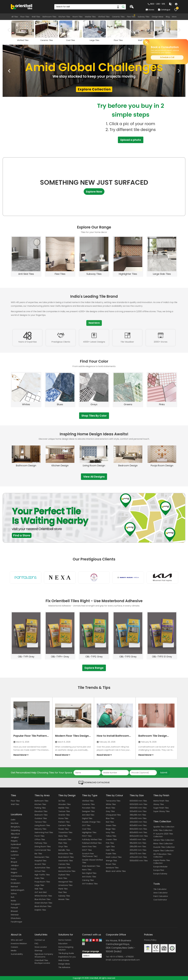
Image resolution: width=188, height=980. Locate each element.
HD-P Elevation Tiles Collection (162, 855)
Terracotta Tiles (113, 801)
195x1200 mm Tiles (138, 843)
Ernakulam (16, 883)
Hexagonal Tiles (65, 882)
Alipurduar (15, 834)
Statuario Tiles (65, 839)
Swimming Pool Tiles (44, 832)
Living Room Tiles (42, 825)
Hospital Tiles (40, 861)
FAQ (36, 944)
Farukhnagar (17, 922)
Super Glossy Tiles (161, 811)
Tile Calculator (160, 889)
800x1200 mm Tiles (138, 829)
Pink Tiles (110, 843)
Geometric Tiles (66, 861)
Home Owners (65, 940)
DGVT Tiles (87, 850)
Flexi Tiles (131, 17)
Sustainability (17, 954)
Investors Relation (19, 944)
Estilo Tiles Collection (163, 830)
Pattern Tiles (64, 822)
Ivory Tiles (110, 832)
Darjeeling (15, 830)
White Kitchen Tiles (43, 896)
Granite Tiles (64, 815)
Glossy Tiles (159, 804)
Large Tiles (39, 885)
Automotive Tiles (42, 868)
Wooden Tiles (64, 804)
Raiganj (14, 841)
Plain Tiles (63, 843)
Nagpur (14, 872)
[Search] (123, 7)
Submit (164, 773)
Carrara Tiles (64, 864)
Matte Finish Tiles (161, 801)
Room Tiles (78, 17)
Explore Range (94, 668)
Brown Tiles (111, 864)
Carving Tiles (88, 880)
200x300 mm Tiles (138, 850)
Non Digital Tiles (89, 873)
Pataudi (14, 908)
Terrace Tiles (40, 822)
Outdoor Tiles (41, 818)
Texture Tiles (64, 811)
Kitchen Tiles (64, 17)
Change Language (91, 951)
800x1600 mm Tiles (138, 832)
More (174, 17)
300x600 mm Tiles (138, 811)
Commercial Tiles (43, 850)
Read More (94, 323)
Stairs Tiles (39, 878)
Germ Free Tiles (89, 847)
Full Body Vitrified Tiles (92, 839)
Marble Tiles (90, 17)
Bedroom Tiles (41, 815)
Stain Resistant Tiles (91, 866)
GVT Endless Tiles (90, 884)
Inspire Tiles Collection (164, 851)
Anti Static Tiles (89, 877)
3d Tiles (62, 801)
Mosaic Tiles (64, 899)
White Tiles (111, 804)
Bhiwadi (14, 911)
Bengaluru (15, 827)
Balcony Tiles (40, 829)
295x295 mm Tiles (138, 847)
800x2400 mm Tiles (139, 836)
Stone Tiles (63, 818)
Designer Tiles (88, 811)
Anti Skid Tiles (88, 815)
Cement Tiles (64, 825)
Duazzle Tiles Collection (164, 847)
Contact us (40, 940)
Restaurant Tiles (42, 857)
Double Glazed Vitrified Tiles (92, 861)
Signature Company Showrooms (44, 955)
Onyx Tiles (63, 847)
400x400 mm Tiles (138, 857)
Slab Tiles (39, 889)
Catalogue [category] (164, 10)
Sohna (14, 894)
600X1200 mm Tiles (138, 804)
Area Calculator (161, 893)
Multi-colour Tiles (114, 857)
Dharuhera (16, 918)
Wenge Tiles (111, 861)
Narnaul (14, 887)
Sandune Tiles (112, 868)
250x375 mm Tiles (138, 854)
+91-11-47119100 (116, 957)
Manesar (15, 915)
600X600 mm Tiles (138, 801)
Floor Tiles (25, 17)
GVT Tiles (86, 825)
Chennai (15, 848)
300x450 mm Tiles (138, 818)
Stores (150, 10)
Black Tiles (111, 808)
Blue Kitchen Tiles (42, 899)
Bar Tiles (38, 854)
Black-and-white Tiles (116, 871)
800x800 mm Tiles (138, 825)
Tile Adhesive (64, 967)
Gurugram (16, 904)
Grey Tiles (110, 811)
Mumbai (15, 823)
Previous (10, 30)
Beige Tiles (111, 829)
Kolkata (14, 851)
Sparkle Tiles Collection (164, 827)
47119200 (130, 957)
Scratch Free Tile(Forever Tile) (90, 855)
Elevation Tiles (41, 811)
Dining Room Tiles (43, 847)
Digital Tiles (87, 818)
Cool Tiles (86, 829)
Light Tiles (110, 847)
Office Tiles (40, 839)
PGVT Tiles (87, 836)
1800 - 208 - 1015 (156, 4)
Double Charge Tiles (91, 822)
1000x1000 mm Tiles (139, 861)
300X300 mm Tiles (138, 808)
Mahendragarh (18, 890)
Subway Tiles (144, 17)
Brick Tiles (63, 878)
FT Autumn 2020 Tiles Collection (163, 835)
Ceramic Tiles (118, 17)
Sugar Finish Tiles (161, 808)
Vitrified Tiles (104, 17)
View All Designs (94, 477)
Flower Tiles (64, 829)
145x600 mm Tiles (138, 839)
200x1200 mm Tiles (138, 822)
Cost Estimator (160, 900)
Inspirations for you (67, 957)
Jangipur (15, 837)
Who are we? (17, 940)
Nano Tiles (87, 870)
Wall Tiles (36, 17)
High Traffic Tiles (42, 875)
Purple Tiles (111, 854)
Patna (14, 880)
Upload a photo (131, 140)
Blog (168, 17)
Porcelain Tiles (89, 808)
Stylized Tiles (64, 875)
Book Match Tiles (66, 857)
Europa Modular (160, 867)
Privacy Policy (150, 940)
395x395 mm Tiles (138, 815)
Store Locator (41, 947)
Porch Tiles (39, 836)
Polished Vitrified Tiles (92, 843)
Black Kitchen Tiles (43, 906)
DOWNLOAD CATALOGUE (94, 783)
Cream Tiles (111, 839)
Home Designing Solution (66, 948)
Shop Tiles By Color (94, 416)
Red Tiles (110, 822)
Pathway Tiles (41, 843)
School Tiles (40, 871)
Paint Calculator (161, 896)
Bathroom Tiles (49, 17)
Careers (14, 947)
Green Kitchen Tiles (43, 903)
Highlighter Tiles (89, 832)
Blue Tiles (110, 818)
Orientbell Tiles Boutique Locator (42, 962)
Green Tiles (111, 825)
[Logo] (22, 7)
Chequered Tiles (113, 815)
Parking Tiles (40, 808)
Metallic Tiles (64, 850)
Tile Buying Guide (66, 953)
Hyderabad (16, 844)
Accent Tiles (40, 864)
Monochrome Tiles (67, 871)
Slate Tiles (63, 836)
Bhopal (14, 862)
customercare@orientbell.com (126, 960)
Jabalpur (15, 865)
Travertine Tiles (65, 832)
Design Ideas (158, 17)
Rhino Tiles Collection (163, 844)
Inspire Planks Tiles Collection (162, 862)
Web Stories (64, 960)
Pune (13, 858)
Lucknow (15, 855)
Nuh (13, 897)
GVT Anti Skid (41, 892)
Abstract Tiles (65, 868)
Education (63, 944)
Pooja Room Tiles (42, 882)
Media (14, 951)
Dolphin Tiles (40, 910)
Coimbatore (16, 876)
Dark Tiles (110, 850)
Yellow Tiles (111, 836)
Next (179, 30)
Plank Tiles (63, 889)
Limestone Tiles (65, 885)
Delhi (13, 820)
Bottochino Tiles (66, 854)
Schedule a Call (167, 57)
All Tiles (15, 17)
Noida (13, 901)
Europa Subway (160, 874)
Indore (14, 869)
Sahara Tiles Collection (164, 840)
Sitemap (38, 951)
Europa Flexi (159, 870)
